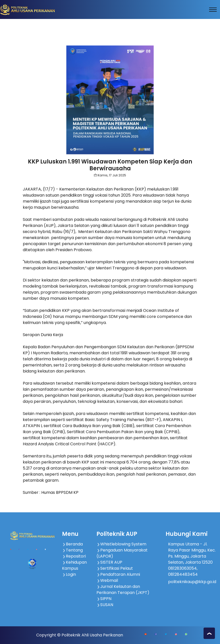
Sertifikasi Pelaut (115, 568)
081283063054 (182, 568)
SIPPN (104, 599)
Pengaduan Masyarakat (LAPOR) (122, 553)
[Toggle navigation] (213, 10)
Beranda (72, 544)
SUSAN (105, 605)
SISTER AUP (109, 562)
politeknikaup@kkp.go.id (192, 582)
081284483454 (183, 574)
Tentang (72, 550)
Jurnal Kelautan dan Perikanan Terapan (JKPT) (123, 590)
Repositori (74, 556)
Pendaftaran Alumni (118, 574)
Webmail (107, 580)
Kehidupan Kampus (74, 565)
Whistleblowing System (121, 544)
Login (69, 574)
